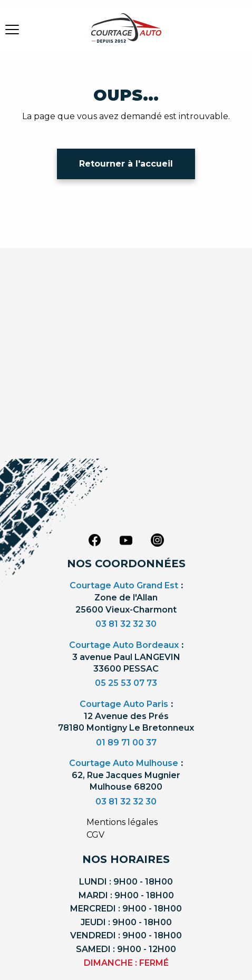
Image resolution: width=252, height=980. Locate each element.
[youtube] (126, 540)
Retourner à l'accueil (126, 164)
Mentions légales (122, 822)
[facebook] (94, 539)
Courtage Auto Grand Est (124, 585)
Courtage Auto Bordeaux (124, 645)
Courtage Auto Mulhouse (124, 763)
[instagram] (158, 539)
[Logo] (126, 34)
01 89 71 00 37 (126, 743)
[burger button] (12, 29)
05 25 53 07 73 (126, 683)
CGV (95, 835)
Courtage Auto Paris (124, 704)
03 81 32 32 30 (126, 624)
